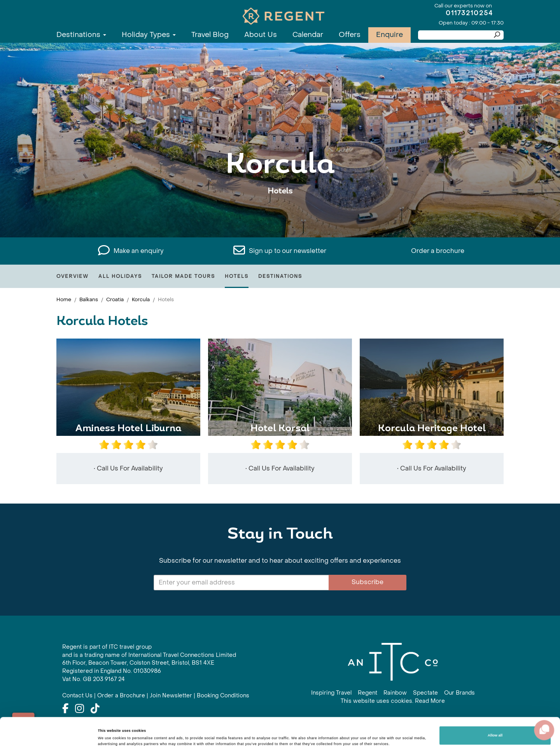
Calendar (308, 35)
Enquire (389, 35)
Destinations (81, 35)
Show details (109, 730)
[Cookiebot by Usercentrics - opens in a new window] (50, 733)
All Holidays (120, 276)
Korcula (141, 299)
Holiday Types (149, 35)
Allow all (495, 707)
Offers (350, 35)
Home (64, 299)
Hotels (237, 276)
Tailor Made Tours (183, 276)
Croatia (115, 299)
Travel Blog (210, 35)
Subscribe (367, 582)
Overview (73, 276)
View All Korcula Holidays (280, 215)
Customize (495, 728)
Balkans (89, 299)
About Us (261, 35)
